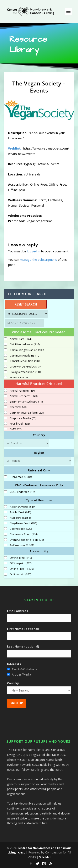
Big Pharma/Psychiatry (26, 402)
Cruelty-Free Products (26, 367)
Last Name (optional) (23, 646)
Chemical (18, 407)
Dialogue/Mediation (25, 372)
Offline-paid (21, 563)
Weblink (14, 148)
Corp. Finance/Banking (27, 413)
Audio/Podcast (21, 518)
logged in (34, 251)
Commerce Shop (24, 534)
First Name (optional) (23, 629)
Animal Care (21, 339)
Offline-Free (21, 558)
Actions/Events (22, 507)
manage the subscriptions (38, 259)
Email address (18, 611)
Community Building (25, 356)
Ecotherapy (19, 378)
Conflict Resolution (25, 361)
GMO (16, 429)
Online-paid (20, 575)
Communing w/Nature (27, 350)
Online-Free (22, 569)
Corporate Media (23, 418)
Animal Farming (23, 391)
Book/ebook (21, 529)
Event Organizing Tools (27, 540)
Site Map (45, 857)
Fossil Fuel (20, 424)
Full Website (22, 545)
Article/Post (20, 512)
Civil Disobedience (25, 345)
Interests (14, 664)
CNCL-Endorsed (23, 492)
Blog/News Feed (23, 523)
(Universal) (21, 477)
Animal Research (24, 396)
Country (13, 683)
